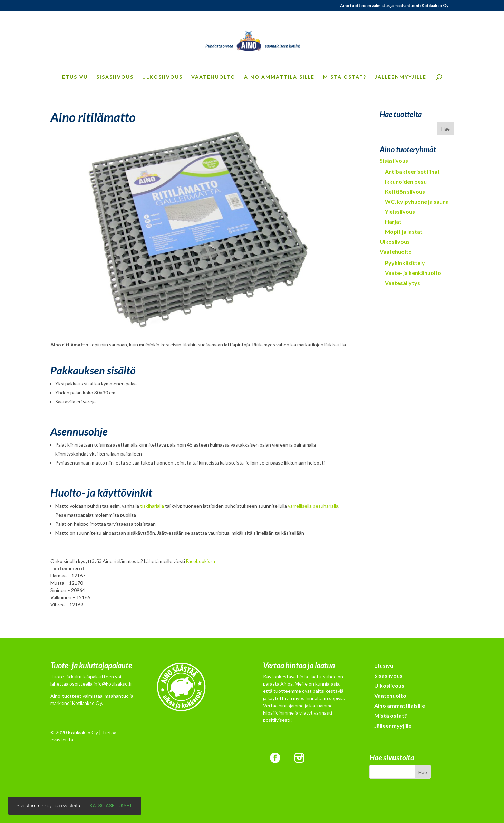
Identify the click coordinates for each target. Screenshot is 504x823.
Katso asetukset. (111, 806)
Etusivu (75, 77)
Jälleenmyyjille (401, 77)
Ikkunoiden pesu (406, 181)
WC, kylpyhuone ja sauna (417, 202)
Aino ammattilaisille (279, 77)
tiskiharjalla (152, 506)
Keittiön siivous (405, 192)
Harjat (393, 222)
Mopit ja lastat (404, 232)
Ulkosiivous (162, 77)
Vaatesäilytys (403, 283)
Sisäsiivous (115, 77)
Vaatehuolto (213, 77)
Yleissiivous (400, 212)
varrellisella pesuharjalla (313, 506)
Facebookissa (201, 561)
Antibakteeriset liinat (412, 171)
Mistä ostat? (345, 77)
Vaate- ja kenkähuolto (413, 273)
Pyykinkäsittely (405, 263)
